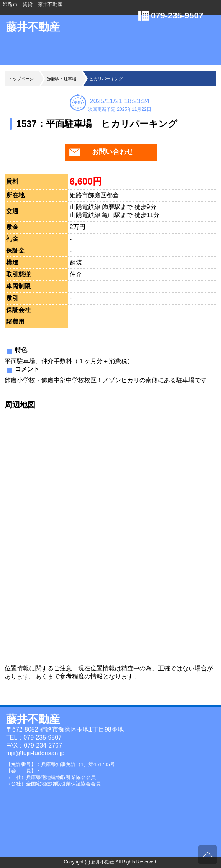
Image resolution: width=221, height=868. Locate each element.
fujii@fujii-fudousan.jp (35, 753)
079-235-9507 (177, 15)
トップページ (21, 79)
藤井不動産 (33, 27)
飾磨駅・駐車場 (61, 79)
